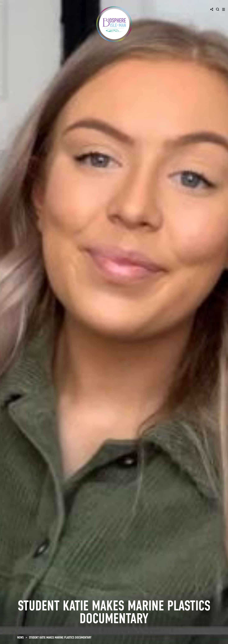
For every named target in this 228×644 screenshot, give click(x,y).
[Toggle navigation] (224, 9)
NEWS (20, 637)
